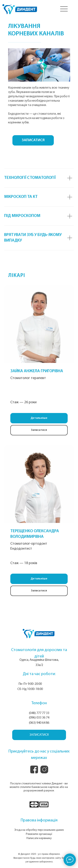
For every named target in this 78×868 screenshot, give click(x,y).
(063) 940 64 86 (39, 723)
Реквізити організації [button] (39, 834)
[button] (39, 430)
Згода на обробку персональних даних (39, 830)
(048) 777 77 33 (39, 713)
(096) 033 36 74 (39, 718)
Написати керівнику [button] (39, 838)
